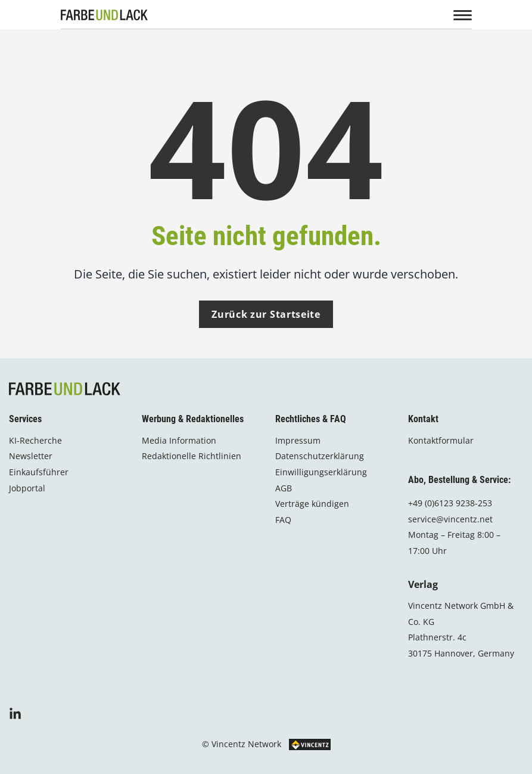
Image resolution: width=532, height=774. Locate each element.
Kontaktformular (441, 440)
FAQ (283, 519)
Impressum (298, 440)
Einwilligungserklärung (321, 471)
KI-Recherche (35, 440)
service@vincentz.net (450, 518)
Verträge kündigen (312, 503)
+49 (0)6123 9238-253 (450, 502)
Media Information (179, 440)
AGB (284, 487)
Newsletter (31, 455)
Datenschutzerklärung (320, 455)
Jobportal (27, 487)
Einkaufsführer (39, 471)
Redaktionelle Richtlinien (192, 455)
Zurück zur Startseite (266, 314)
